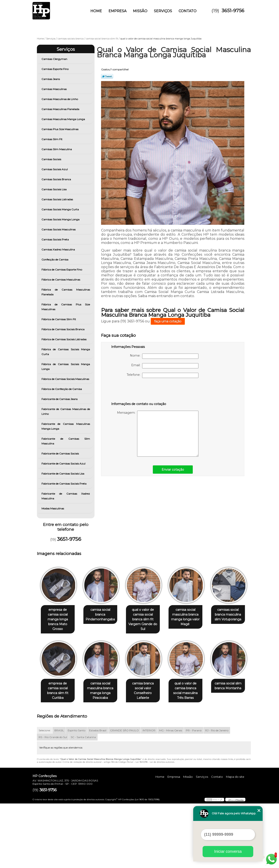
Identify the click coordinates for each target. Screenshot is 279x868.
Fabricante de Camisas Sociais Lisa (63, 474)
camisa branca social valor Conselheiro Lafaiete (192, 684)
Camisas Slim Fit (52, 139)
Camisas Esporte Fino (55, 69)
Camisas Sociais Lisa (54, 189)
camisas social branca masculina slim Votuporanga (59, 684)
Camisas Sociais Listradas (58, 199)
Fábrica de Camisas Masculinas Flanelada (66, 292)
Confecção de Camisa (55, 260)
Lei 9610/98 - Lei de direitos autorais (155, 826)
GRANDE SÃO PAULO (124, 795)
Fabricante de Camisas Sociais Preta (64, 484)
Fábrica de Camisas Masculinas (61, 280)
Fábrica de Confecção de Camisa (62, 389)
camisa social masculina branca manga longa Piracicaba (147, 686)
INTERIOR (149, 795)
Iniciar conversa (228, 851)
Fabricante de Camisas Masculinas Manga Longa (66, 426)
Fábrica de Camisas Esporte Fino (62, 270)
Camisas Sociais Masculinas (59, 229)
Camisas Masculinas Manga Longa (64, 119)
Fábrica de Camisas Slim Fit (59, 319)
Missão (140, 11)
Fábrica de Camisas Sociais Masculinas (66, 379)
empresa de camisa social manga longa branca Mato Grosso (59, 614)
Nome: (164, 356)
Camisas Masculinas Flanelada (61, 109)
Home (96, 11)
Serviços (163, 11)
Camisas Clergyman (55, 59)
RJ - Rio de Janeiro (217, 795)
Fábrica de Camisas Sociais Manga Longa (66, 367)
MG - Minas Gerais (171, 795)
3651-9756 (233, 11)
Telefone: (163, 375)
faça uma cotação (168, 321)
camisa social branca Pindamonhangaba (103, 612)
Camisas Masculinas (54, 89)
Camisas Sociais (52, 159)
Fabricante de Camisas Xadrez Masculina (66, 496)
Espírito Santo (77, 795)
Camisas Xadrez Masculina (59, 249)
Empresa (117, 11)
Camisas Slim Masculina (57, 149)
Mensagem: (158, 434)
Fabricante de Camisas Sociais (60, 454)
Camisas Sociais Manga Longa (61, 219)
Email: (165, 366)
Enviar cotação (173, 470)
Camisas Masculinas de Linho (60, 99)
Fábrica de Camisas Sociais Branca (63, 329)
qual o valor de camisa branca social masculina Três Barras (59, 755)
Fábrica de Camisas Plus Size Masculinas (66, 307)
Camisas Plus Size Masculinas (60, 129)
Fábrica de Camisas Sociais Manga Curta (66, 352)
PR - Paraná (194, 795)
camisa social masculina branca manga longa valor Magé (191, 617)
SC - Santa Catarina (83, 802)
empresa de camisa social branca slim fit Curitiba (103, 684)
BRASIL (59, 795)
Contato (188, 11)
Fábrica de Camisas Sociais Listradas (64, 339)
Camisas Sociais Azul (55, 169)
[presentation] (139, 391)
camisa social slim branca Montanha (103, 750)
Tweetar (107, 76)
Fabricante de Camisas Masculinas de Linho (66, 411)
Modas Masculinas (53, 508)
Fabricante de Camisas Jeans (60, 399)
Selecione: (45, 795)
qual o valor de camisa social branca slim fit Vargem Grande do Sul (147, 617)
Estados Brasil (98, 795)
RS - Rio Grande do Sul (53, 802)
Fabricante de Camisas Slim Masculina (66, 441)
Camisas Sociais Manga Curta (60, 209)
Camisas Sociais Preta (55, 239)
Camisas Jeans (51, 79)
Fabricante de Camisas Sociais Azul (64, 464)
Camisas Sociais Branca (57, 179)
